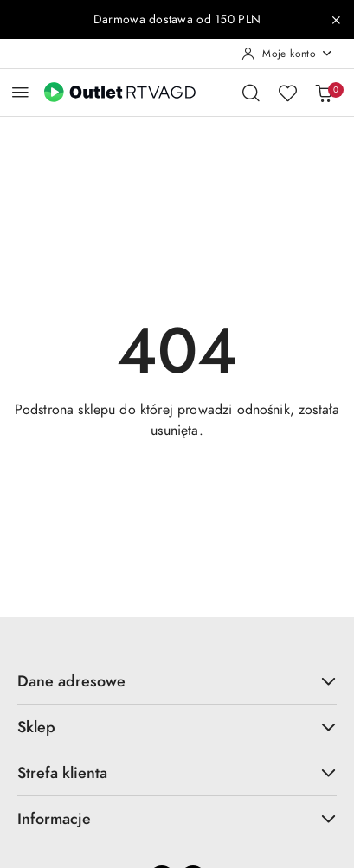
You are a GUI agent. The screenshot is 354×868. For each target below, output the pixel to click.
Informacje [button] (177, 818)
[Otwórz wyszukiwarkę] (251, 93)
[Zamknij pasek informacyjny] (336, 20)
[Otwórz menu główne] (20, 92)
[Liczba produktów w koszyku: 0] (324, 93)
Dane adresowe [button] (177, 681)
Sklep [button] (177, 727)
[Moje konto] (287, 54)
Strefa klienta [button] (177, 772)
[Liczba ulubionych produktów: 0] (287, 93)
